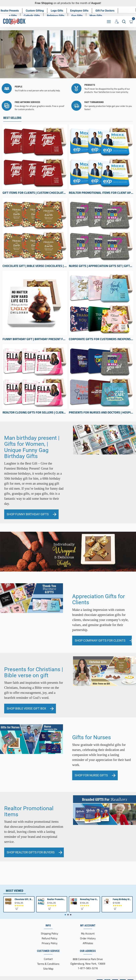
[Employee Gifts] (79, 11)
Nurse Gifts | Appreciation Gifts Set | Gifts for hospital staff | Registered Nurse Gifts (101, 266)
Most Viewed (15, 891)
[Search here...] (124, 21)
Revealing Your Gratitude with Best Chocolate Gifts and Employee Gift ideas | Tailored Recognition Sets (89, 899)
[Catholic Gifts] (32, 16)
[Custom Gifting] (35, 11)
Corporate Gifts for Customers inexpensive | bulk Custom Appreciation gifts (101, 339)
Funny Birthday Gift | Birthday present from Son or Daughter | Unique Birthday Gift (35, 339)
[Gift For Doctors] (105, 11)
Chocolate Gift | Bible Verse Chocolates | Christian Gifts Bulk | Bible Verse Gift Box (35, 266)
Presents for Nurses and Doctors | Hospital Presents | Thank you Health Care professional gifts (101, 412)
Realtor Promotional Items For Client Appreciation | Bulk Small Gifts (101, 192)
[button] (17, 909)
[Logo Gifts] (57, 11)
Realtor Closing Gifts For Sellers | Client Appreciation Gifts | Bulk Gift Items (35, 412)
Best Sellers (12, 118)
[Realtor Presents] (10, 11)
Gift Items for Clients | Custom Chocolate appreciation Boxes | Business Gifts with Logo (35, 192)
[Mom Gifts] (96, 16)
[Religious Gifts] (56, 16)
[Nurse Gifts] (10, 16)
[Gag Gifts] (77, 16)
